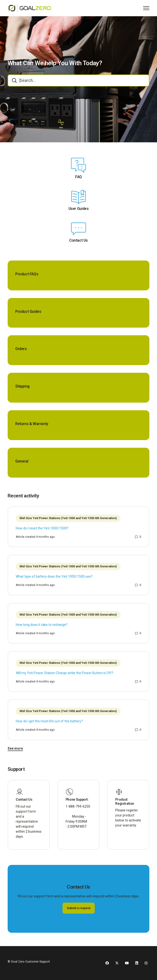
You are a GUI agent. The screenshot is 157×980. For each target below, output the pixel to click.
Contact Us (78, 240)
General (22, 461)
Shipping (22, 386)
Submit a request (79, 908)
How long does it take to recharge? (42, 625)
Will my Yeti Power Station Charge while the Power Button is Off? (65, 673)
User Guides (79, 209)
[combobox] (78, 80)
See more (15, 748)
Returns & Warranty (32, 424)
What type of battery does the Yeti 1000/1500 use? (54, 576)
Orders (21, 349)
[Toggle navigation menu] (146, 8)
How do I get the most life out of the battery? (49, 721)
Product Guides (28, 312)
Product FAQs (27, 274)
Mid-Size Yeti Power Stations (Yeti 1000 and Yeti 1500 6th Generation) (68, 518)
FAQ (78, 177)
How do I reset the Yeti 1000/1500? (42, 528)
